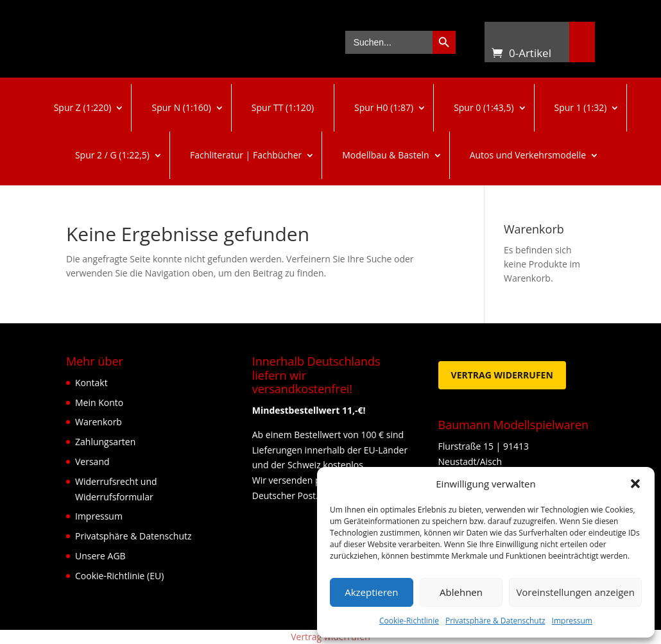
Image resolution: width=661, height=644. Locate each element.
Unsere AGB (100, 556)
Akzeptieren (371, 592)
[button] (635, 484)
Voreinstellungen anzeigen (575, 592)
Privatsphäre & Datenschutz (495, 621)
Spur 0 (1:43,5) (484, 107)
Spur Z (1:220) (83, 107)
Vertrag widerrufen (502, 375)
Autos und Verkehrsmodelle (528, 155)
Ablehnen (461, 592)
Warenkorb (497, 37)
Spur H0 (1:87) (384, 107)
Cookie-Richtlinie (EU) (119, 576)
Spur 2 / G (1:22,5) (112, 155)
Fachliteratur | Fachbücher (246, 155)
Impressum (572, 621)
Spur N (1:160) (181, 107)
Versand (92, 462)
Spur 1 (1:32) (581, 107)
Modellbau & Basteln (385, 155)
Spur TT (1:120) (283, 107)
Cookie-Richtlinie (409, 621)
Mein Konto (99, 402)
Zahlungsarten (105, 442)
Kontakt (91, 383)
